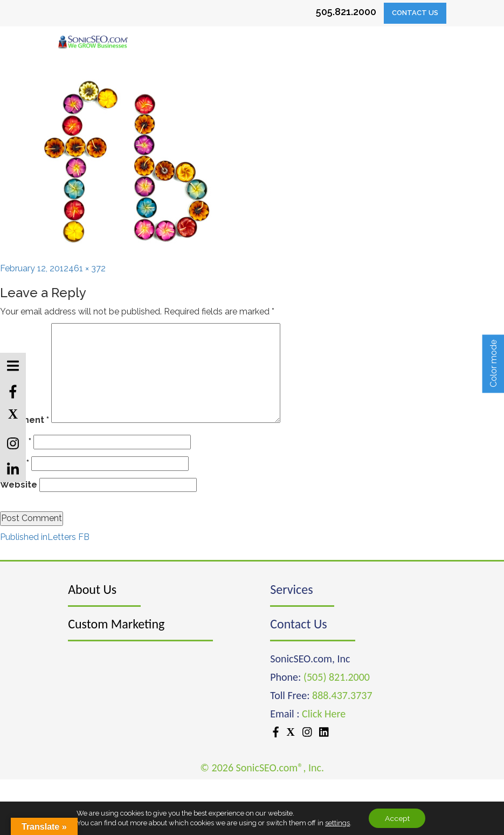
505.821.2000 (346, 12)
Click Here (324, 714)
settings (337, 823)
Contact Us (415, 13)
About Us (92, 589)
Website (19, 485)
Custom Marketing (116, 624)
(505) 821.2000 (337, 677)
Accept (397, 818)
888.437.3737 (342, 695)
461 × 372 (87, 268)
